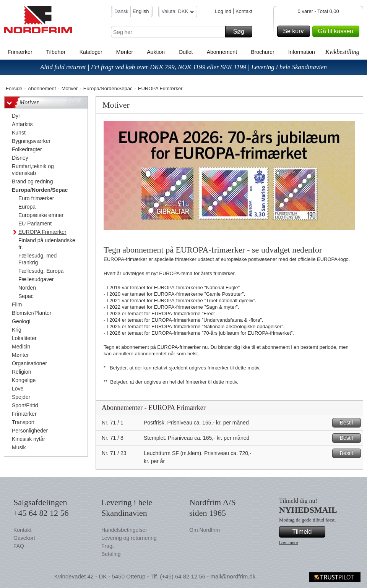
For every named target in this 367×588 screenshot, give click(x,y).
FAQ (19, 546)
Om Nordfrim (205, 530)
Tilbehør (56, 52)
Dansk (121, 11)
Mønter (125, 52)
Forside (14, 88)
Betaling (111, 554)
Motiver (70, 88)
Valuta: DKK (178, 12)
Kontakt (244, 11)
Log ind (223, 11)
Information (302, 52)
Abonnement (222, 52)
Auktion (156, 52)
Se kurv (295, 31)
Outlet (186, 52)
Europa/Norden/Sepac (108, 88)
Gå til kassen (338, 31)
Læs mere (289, 543)
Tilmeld (308, 532)
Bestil (349, 423)
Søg (242, 32)
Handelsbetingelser (124, 530)
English (141, 11)
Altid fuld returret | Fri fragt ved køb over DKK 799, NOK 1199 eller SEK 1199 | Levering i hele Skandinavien (183, 67)
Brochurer (262, 52)
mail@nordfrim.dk (233, 576)
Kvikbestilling (342, 52)
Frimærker (20, 52)
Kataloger (91, 52)
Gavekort (24, 538)
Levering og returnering (129, 538)
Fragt (108, 546)
